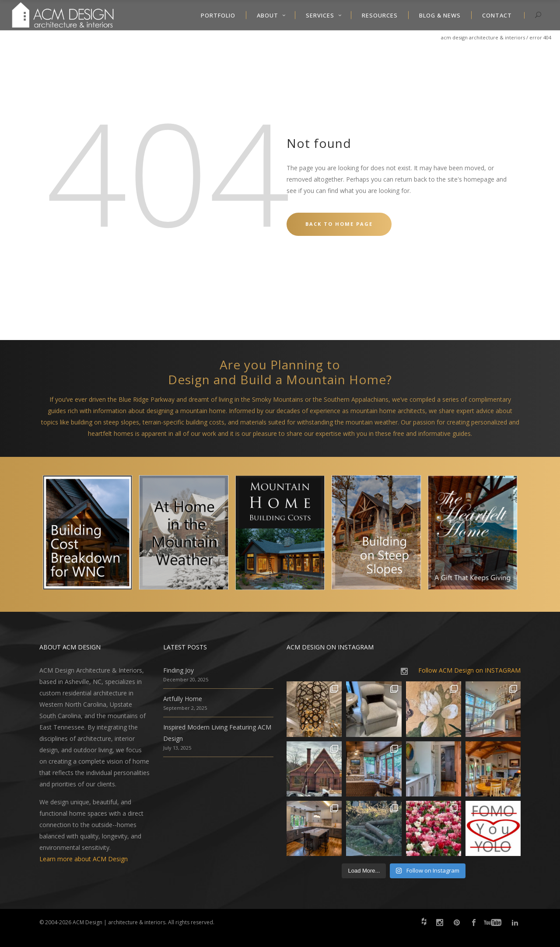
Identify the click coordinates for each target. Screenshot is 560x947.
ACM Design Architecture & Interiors (483, 37)
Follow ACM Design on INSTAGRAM (469, 670)
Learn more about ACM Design (84, 859)
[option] (87, 535)
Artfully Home (183, 699)
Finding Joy (178, 670)
